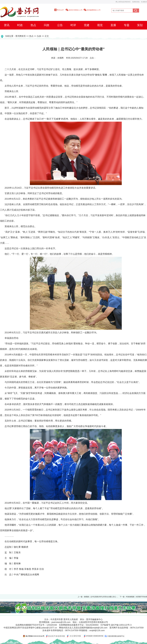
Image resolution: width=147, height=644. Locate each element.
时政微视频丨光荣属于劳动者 (137, 597)
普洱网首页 (21, 36)
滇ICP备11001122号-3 (121, 625)
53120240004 (92, 625)
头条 (39, 36)
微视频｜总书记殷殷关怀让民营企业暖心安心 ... (101, 597)
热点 (31, 36)
